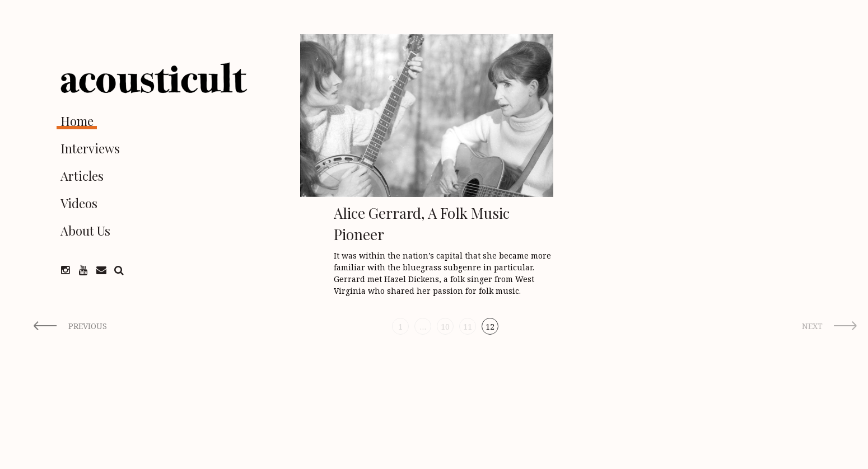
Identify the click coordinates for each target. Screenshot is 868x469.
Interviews (90, 148)
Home (77, 121)
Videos (79, 203)
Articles (82, 176)
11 (468, 327)
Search (119, 270)
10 (445, 327)
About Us (85, 231)
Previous (88, 326)
